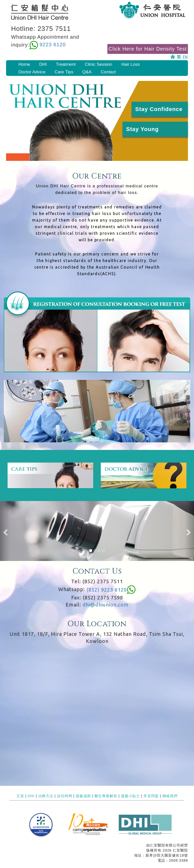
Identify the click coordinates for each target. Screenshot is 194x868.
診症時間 (65, 796)
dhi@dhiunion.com (106, 605)
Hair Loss (130, 64)
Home (24, 64)
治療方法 (46, 796)
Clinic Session (98, 64)
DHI (43, 64)
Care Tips (64, 72)
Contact (108, 72)
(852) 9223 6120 (107, 590)
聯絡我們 (170, 796)
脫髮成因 (83, 796)
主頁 (20, 796)
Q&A (87, 72)
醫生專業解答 (106, 796)
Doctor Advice (32, 72)
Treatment (66, 64)
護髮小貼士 (130, 796)
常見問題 (151, 796)
